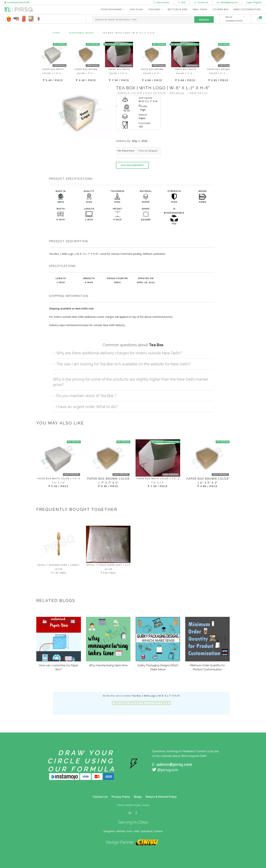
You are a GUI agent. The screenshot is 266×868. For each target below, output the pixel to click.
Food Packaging (111, 10)
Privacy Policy (121, 797)
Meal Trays (200, 10)
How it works (161, 2)
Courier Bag (220, 10)
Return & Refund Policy (161, 797)
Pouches (154, 10)
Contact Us (201, 2)
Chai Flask (136, 10)
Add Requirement (132, 165)
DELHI (234, 19)
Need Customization (247, 10)
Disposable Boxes (82, 33)
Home (56, 33)
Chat (182, 2)
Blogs (138, 797)
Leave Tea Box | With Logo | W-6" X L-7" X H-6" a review (141, 703)
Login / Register (254, 2)
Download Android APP (17, 2)
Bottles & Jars (177, 10)
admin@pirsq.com (227, 2)
